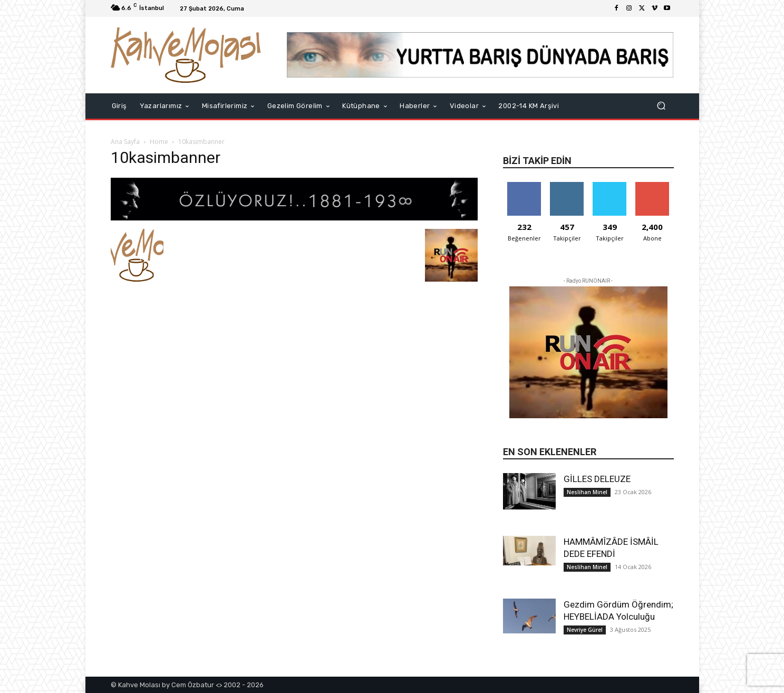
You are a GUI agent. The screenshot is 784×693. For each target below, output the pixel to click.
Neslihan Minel (587, 492)
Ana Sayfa (125, 142)
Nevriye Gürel (585, 630)
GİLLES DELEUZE (597, 479)
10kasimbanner (166, 157)
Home (159, 142)
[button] (661, 106)
